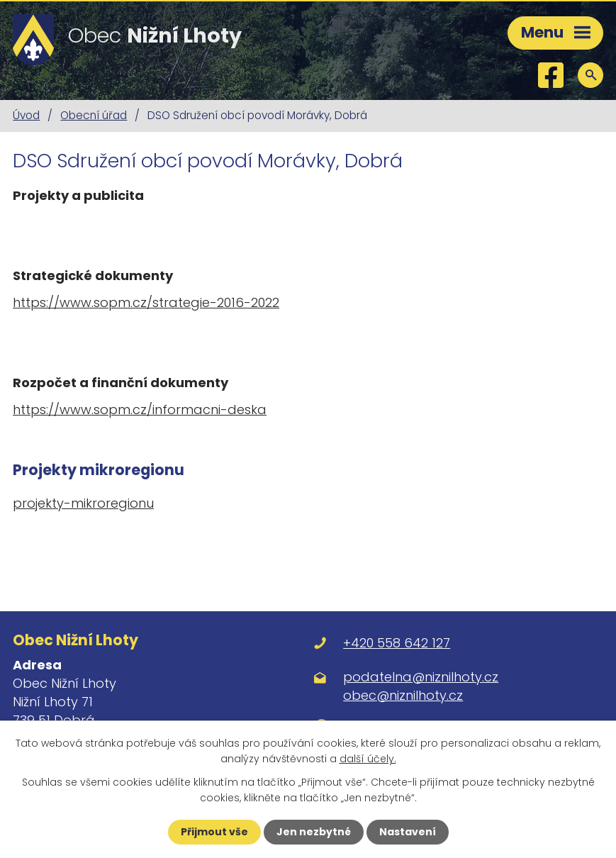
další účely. (368, 759)
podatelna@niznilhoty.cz (421, 677)
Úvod (26, 115)
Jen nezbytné (314, 832)
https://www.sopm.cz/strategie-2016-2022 (146, 302)
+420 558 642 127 (397, 643)
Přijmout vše (214, 832)
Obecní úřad (94, 115)
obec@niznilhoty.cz (403, 695)
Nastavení (408, 832)
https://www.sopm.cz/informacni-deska (140, 409)
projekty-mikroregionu (83, 503)
